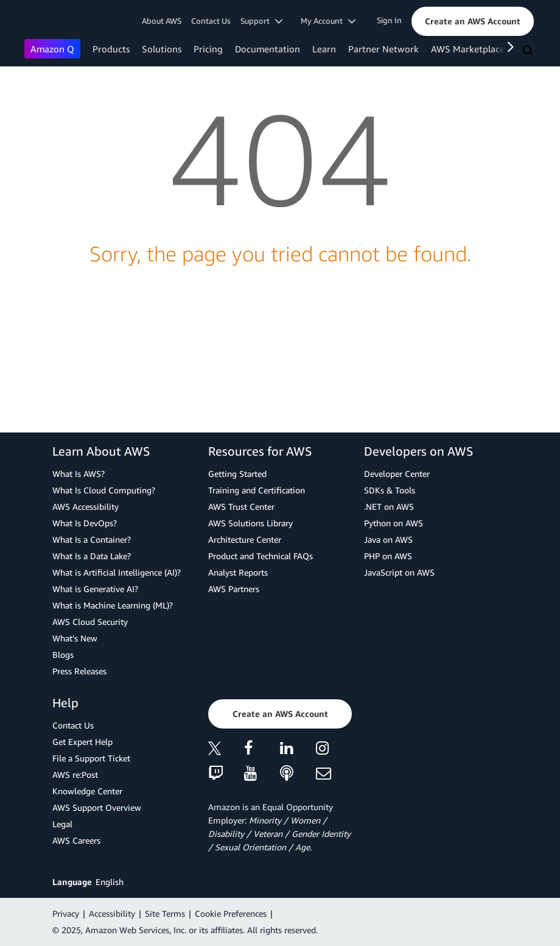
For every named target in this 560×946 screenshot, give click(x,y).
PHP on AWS (388, 556)
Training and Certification (257, 490)
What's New (75, 638)
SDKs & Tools (390, 490)
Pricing (208, 49)
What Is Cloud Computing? (104, 490)
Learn (324, 49)
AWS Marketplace (468, 49)
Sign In (389, 20)
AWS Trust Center (241, 507)
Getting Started (237, 474)
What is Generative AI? (95, 589)
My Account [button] (328, 21)
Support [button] (261, 21)
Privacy (66, 913)
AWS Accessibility (86, 507)
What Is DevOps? (85, 523)
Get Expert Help (82, 742)
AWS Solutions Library (250, 523)
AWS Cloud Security (90, 622)
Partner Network (383, 49)
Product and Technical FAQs (261, 556)
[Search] (529, 51)
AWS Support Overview (97, 807)
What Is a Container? (92, 539)
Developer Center (397, 474)
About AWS (162, 21)
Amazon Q (52, 49)
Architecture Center (245, 539)
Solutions (162, 49)
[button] (473, 21)
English (110, 882)
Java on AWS (388, 539)
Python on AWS (394, 523)
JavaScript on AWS (399, 572)
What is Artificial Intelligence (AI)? (117, 572)
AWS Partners (234, 589)
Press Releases (79, 671)
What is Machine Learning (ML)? (113, 605)
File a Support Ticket (91, 758)
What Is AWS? (79, 474)
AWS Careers (76, 840)
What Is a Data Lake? (92, 556)
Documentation (268, 49)
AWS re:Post (75, 775)
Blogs (63, 655)
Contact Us (211, 21)
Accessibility (112, 913)
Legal (62, 824)
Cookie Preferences (231, 913)
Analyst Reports (238, 572)
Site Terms (165, 913)
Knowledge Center (87, 791)
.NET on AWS (389, 507)
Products (111, 49)
